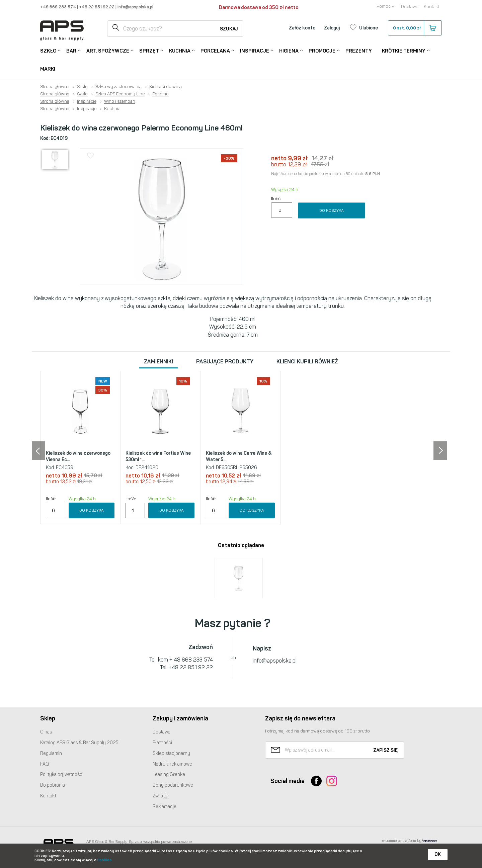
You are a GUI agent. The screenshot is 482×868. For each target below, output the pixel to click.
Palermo (160, 94)
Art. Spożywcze (108, 50)
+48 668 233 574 (59, 7)
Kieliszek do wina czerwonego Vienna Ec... (78, 457)
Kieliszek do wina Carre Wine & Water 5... (239, 457)
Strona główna (55, 87)
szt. (415, 28)
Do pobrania (53, 785)
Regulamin (51, 753)
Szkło (48, 50)
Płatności (162, 743)
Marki (48, 69)
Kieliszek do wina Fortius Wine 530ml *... (158, 457)
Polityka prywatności (62, 774)
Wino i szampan (120, 101)
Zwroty (160, 796)
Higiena (289, 50)
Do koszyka (332, 210)
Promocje (322, 50)
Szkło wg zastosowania (118, 87)
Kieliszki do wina (166, 87)
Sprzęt (149, 50)
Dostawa (410, 7)
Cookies (104, 860)
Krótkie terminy (404, 50)
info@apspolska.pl (135, 7)
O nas (46, 732)
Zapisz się (385, 750)
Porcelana (215, 50)
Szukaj (229, 29)
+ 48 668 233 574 (191, 660)
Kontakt (431, 7)
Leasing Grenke (169, 774)
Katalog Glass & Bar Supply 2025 (79, 743)
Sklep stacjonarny (171, 753)
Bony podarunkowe (173, 785)
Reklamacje (165, 807)
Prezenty (359, 51)
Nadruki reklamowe (172, 764)
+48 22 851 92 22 (97, 7)
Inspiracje (255, 50)
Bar (71, 50)
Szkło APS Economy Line (120, 94)
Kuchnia (180, 50)
